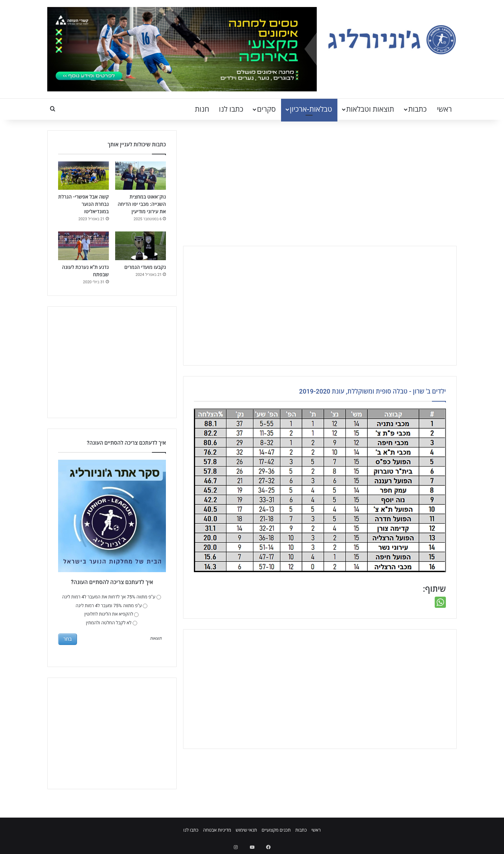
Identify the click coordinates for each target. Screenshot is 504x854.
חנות (202, 109)
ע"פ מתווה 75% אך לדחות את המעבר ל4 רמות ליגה (112, 597)
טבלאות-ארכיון (311, 109)
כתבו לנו (231, 109)
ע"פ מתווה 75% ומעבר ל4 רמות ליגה (111, 606)
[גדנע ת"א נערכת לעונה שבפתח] (83, 246)
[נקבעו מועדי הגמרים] (141, 246)
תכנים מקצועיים (276, 830)
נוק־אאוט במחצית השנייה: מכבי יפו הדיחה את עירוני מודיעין (142, 204)
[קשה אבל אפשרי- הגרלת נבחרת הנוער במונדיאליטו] (83, 176)
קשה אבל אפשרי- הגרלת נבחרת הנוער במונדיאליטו (83, 204)
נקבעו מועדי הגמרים (145, 267)
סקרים (266, 109)
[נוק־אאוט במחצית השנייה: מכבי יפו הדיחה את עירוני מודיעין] (141, 176)
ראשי (444, 109)
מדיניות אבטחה (217, 830)
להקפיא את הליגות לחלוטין (111, 614)
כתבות (417, 109)
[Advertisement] (320, 186)
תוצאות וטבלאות (370, 109)
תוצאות (156, 639)
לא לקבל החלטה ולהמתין (112, 623)
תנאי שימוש (246, 830)
